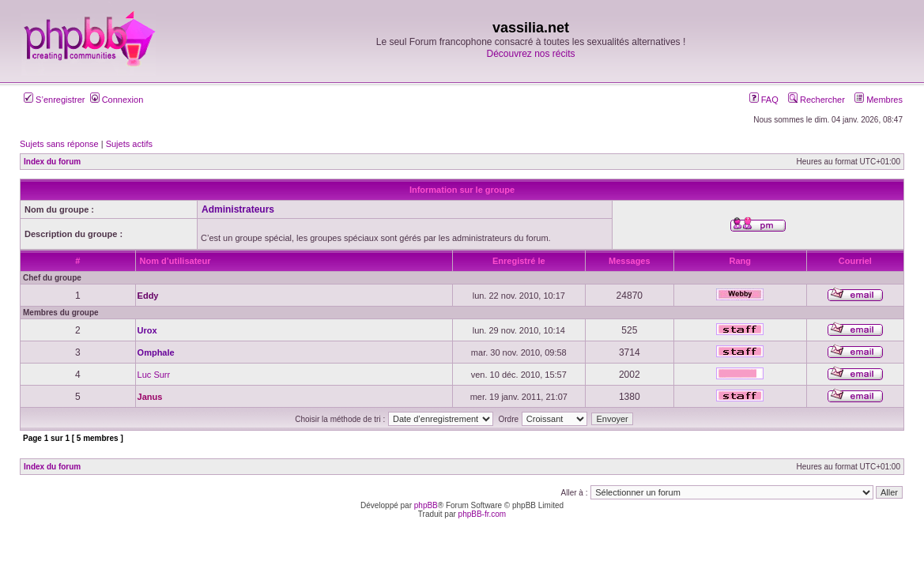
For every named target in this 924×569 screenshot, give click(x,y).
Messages (630, 261)
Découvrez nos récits (530, 54)
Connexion (117, 100)
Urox (147, 330)
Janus (150, 397)
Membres (879, 100)
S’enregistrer (54, 100)
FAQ (764, 100)
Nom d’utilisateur (175, 261)
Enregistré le (519, 261)
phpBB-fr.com (483, 514)
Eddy (148, 296)
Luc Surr (154, 375)
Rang (741, 261)
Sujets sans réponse (59, 144)
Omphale (156, 352)
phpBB (426, 505)
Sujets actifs (129, 144)
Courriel (855, 261)
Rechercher (817, 100)
